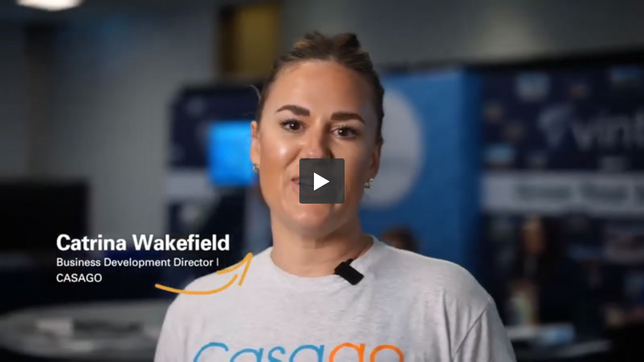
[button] (322, 181)
